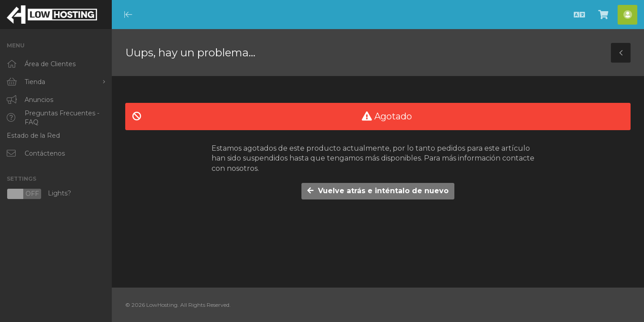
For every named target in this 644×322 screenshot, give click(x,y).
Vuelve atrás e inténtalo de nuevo (378, 191)
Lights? (39, 194)
